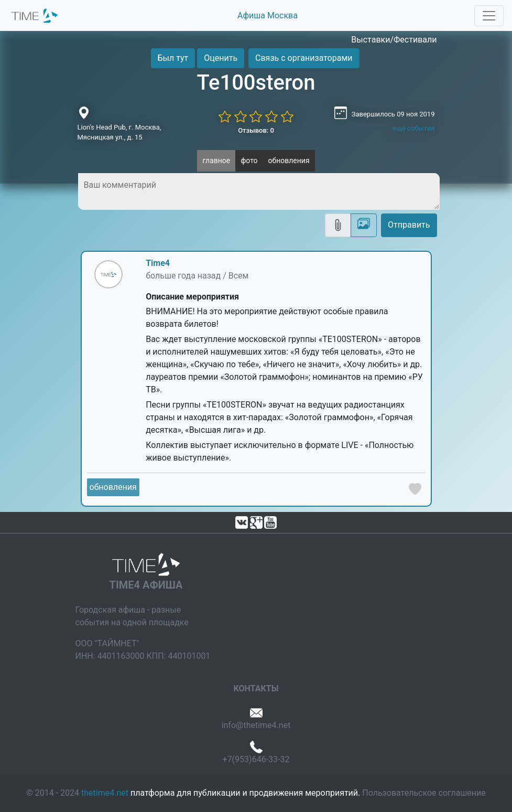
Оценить (221, 58)
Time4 (158, 263)
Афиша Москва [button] (268, 15)
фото (249, 161)
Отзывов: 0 (256, 130)
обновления (289, 161)
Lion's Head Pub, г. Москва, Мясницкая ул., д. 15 (119, 132)
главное (216, 161)
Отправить (409, 225)
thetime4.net (105, 793)
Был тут (173, 58)
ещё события (413, 128)
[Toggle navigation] (489, 16)
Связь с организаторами (304, 58)
